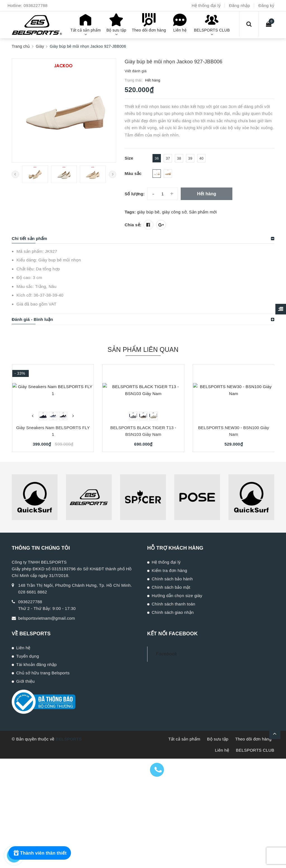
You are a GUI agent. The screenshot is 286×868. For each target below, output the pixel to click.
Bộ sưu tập (218, 739)
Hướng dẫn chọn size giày (177, 596)
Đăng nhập (239, 5)
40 (202, 158)
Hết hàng (207, 194)
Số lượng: (135, 194)
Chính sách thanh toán (173, 604)
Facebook (166, 654)
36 (157, 158)
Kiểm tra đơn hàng (169, 570)
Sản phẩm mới (203, 212)
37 (168, 158)
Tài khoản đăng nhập (36, 664)
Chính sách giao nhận (173, 612)
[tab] (143, 239)
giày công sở (174, 212)
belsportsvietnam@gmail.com (47, 618)
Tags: (131, 212)
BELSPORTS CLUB (255, 750)
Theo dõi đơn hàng (253, 739)
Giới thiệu (25, 681)
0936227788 (35, 5)
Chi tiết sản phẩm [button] (29, 238)
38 (179, 158)
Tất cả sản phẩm (184, 739)
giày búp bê (148, 212)
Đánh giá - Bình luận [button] (32, 319)
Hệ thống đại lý (206, 5)
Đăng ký (266, 5)
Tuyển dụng (28, 656)
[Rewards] (40, 853)
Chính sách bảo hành (172, 579)
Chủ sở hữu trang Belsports (43, 673)
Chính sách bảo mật (171, 587)
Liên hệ (23, 648)
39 (190, 158)
